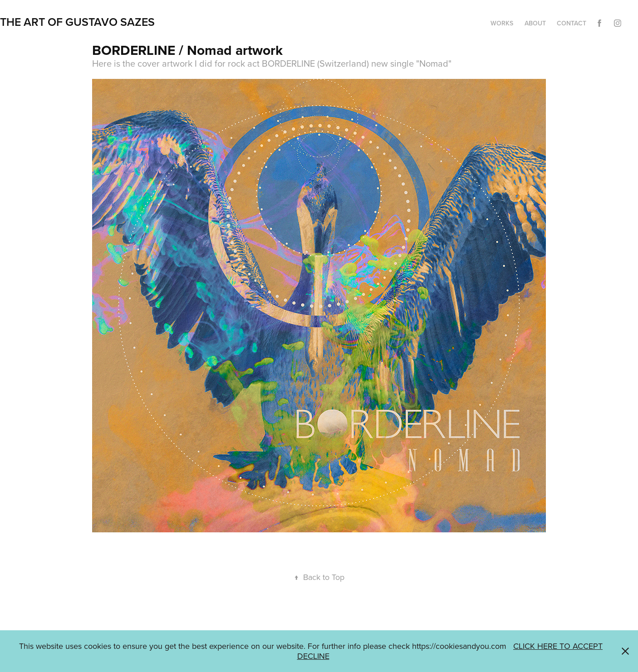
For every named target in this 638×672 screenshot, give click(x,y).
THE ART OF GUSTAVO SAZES (77, 22)
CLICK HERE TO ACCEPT (558, 646)
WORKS (502, 23)
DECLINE (313, 656)
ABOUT (535, 23)
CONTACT (572, 23)
